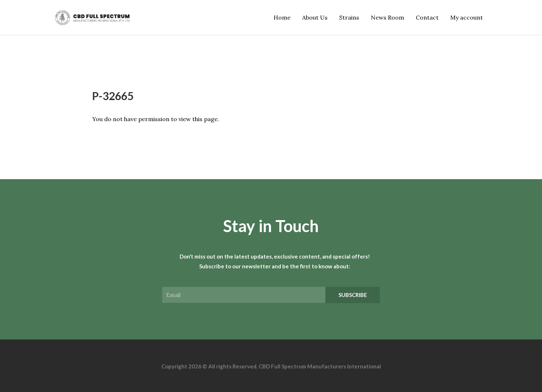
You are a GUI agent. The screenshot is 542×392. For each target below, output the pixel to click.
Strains (349, 17)
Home (282, 17)
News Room (387, 17)
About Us (315, 17)
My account (467, 17)
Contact (427, 17)
